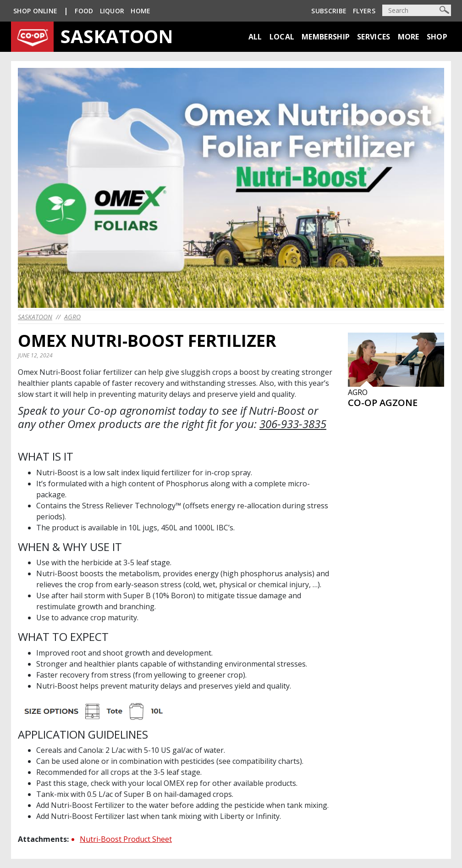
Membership (326, 37)
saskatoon (35, 317)
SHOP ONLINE (35, 11)
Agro (72, 317)
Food (84, 11)
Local (282, 37)
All (255, 37)
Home (140, 11)
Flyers (364, 11)
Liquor (112, 11)
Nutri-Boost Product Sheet (126, 839)
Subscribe (329, 11)
